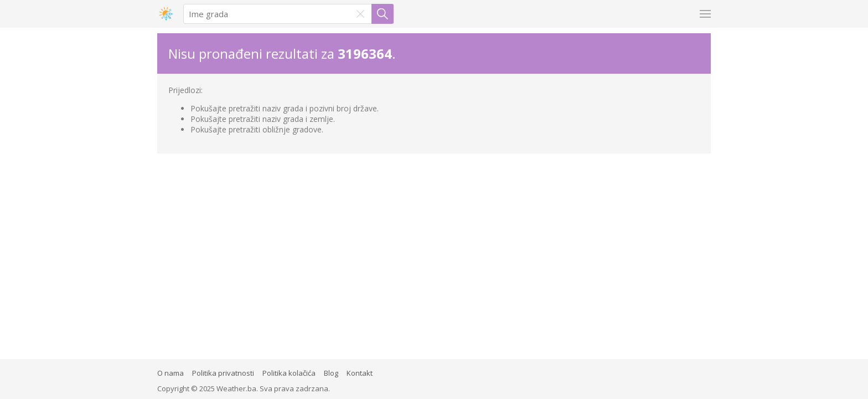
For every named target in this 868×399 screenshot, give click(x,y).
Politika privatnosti (223, 373)
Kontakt (360, 373)
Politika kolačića (289, 373)
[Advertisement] (434, 237)
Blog (331, 373)
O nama (170, 373)
